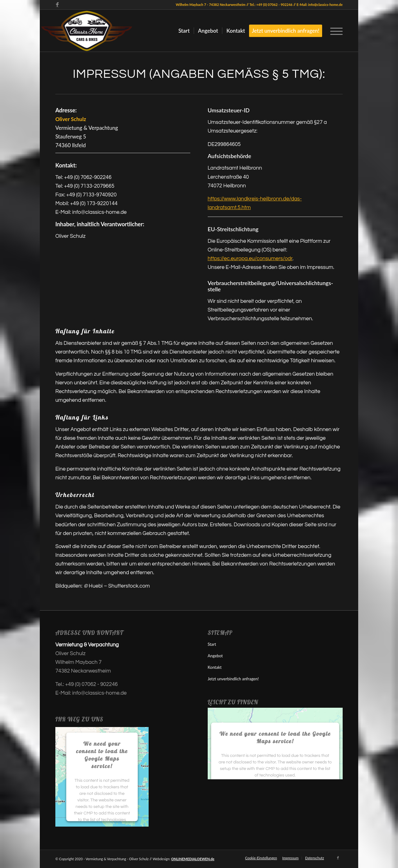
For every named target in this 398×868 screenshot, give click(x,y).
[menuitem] (184, 31)
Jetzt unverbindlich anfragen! (233, 679)
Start (212, 644)
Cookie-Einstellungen (261, 858)
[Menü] (334, 31)
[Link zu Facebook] (57, 5)
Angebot (215, 656)
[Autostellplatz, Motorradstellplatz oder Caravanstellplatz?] (86, 31)
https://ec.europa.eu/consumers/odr (250, 259)
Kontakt (215, 667)
